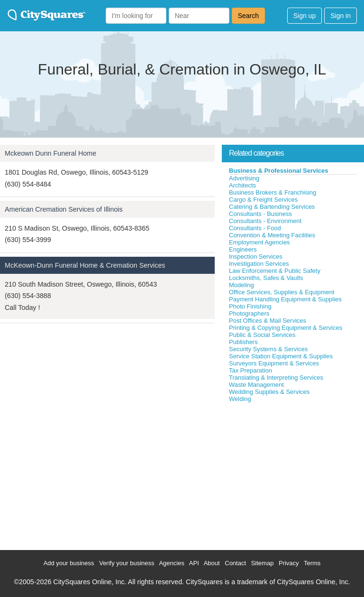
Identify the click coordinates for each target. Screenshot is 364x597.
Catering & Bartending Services (272, 207)
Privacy (289, 563)
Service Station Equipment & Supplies (281, 356)
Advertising (244, 178)
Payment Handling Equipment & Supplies (285, 299)
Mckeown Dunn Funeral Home (50, 153)
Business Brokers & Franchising (273, 192)
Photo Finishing (250, 306)
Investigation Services (259, 264)
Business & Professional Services (279, 171)
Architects (242, 185)
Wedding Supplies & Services (269, 392)
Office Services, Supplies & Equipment (282, 292)
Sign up (305, 16)
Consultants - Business (260, 214)
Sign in (341, 16)
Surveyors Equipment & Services (274, 363)
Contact (235, 563)
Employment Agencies (259, 242)
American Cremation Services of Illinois (64, 209)
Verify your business (127, 563)
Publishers (243, 342)
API (194, 563)
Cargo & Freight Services (263, 200)
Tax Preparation (250, 370)
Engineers (243, 249)
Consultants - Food (255, 228)
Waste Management (256, 385)
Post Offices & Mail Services (268, 321)
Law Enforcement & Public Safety (275, 271)
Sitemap (263, 563)
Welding (240, 399)
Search (248, 16)
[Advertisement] (293, 474)
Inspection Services (256, 257)
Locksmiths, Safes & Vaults (266, 278)
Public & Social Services (262, 335)
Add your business (69, 563)
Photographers (249, 313)
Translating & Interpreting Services (276, 378)
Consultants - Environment (265, 221)
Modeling (241, 285)
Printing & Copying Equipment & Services (286, 328)
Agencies (171, 563)
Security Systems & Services (268, 349)
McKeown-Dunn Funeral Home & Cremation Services (85, 265)
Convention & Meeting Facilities (272, 235)
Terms (312, 563)
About (212, 563)
